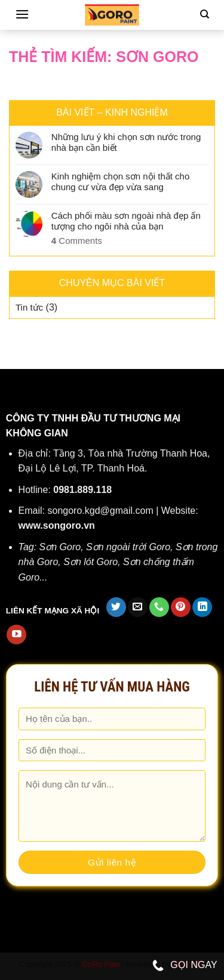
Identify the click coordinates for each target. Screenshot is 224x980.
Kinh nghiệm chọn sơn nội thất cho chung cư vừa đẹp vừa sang (120, 182)
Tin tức (29, 307)
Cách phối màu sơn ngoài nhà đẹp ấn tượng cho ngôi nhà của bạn (126, 221)
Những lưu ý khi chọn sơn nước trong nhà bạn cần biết (126, 142)
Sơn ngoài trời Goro (128, 547)
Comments (77, 241)
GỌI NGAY (185, 966)
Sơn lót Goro (90, 562)
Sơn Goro (60, 547)
